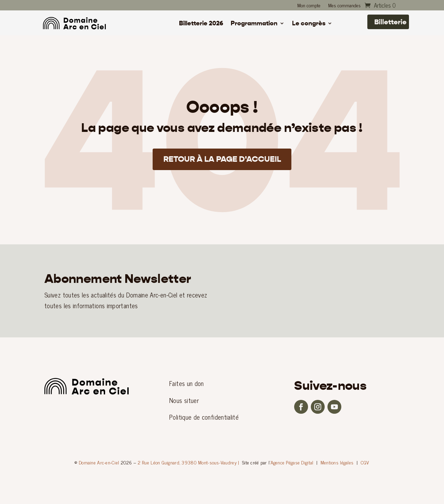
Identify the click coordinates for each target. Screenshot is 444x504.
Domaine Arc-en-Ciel (99, 462)
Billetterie (390, 22)
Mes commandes (344, 6)
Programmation (254, 24)
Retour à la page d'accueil (222, 160)
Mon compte (309, 6)
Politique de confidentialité (204, 417)
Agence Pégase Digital (292, 462)
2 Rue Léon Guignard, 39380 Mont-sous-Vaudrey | (189, 462)
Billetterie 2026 (201, 24)
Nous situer (184, 400)
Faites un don (187, 383)
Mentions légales (337, 462)
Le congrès (309, 24)
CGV (365, 462)
